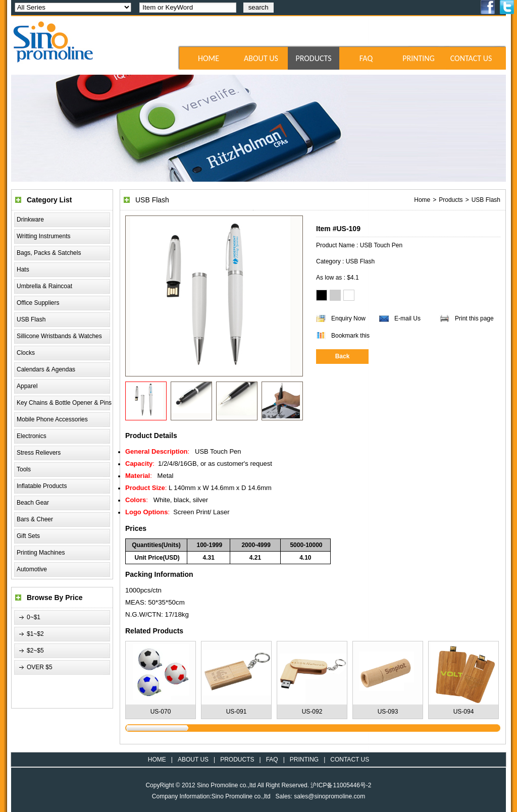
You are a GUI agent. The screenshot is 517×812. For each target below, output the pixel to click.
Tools (24, 469)
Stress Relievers (39, 453)
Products (451, 200)
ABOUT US (261, 58)
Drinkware (30, 220)
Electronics (32, 436)
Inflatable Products (42, 486)
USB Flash (31, 319)
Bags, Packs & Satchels (49, 253)
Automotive (32, 569)
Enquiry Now (348, 318)
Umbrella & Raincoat (44, 286)
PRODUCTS (313, 58)
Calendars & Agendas (46, 369)
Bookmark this (350, 336)
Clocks (26, 353)
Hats (23, 269)
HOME (209, 58)
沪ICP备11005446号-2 (341, 785)
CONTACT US (471, 58)
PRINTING (419, 58)
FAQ (366, 58)
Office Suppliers (38, 303)
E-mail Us (407, 318)
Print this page (474, 318)
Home (422, 200)
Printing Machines (41, 553)
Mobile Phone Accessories (52, 419)
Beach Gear (33, 503)
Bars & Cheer (35, 519)
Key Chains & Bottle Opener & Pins (64, 403)
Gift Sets (28, 536)
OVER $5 (40, 667)
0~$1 (34, 617)
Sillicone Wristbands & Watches (59, 336)
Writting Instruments (43, 236)
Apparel (27, 386)
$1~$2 (35, 634)
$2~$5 (35, 651)
